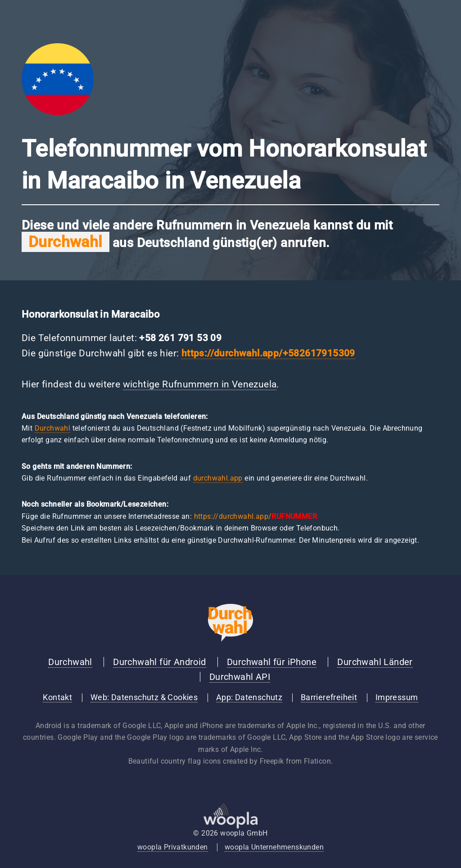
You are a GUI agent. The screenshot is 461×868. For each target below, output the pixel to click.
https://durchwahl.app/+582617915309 (268, 353)
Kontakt (57, 697)
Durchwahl (53, 428)
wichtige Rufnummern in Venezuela (200, 384)
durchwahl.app (218, 478)
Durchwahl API (240, 677)
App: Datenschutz (249, 697)
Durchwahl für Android (159, 662)
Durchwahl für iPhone (272, 662)
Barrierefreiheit (329, 697)
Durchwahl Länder (375, 662)
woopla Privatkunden (173, 847)
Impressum (397, 697)
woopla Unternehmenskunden (274, 847)
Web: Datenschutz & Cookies (144, 697)
